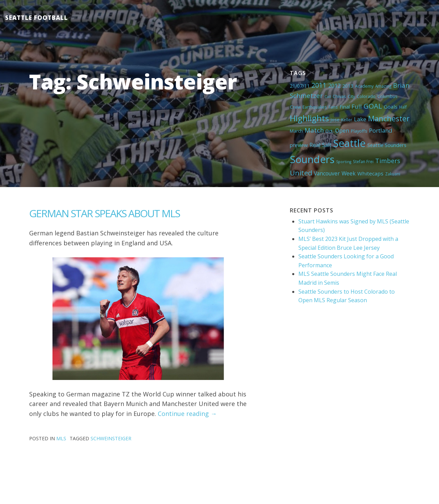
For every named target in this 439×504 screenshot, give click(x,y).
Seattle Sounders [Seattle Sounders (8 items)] (387, 145)
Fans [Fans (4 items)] (333, 107)
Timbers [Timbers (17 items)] (388, 161)
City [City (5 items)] (351, 96)
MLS (61, 438)
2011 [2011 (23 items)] (319, 85)
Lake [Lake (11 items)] (360, 119)
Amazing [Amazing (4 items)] (383, 86)
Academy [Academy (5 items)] (364, 86)
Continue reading (187, 414)
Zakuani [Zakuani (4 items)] (393, 174)
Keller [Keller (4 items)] (347, 120)
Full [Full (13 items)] (357, 106)
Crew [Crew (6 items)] (295, 107)
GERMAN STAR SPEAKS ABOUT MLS (104, 213)
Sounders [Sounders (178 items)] (312, 159)
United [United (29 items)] (301, 173)
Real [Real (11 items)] (315, 145)
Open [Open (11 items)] (342, 131)
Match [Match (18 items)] (314, 130)
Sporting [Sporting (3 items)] (344, 162)
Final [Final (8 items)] (345, 107)
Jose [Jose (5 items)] (335, 120)
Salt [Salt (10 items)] (327, 145)
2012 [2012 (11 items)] (334, 86)
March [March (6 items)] (296, 131)
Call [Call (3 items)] (328, 97)
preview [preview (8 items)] (299, 145)
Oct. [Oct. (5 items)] (329, 131)
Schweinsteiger (111, 438)
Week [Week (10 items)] (349, 173)
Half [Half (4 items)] (403, 107)
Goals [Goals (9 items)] (391, 107)
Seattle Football (37, 18)
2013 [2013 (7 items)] (348, 86)
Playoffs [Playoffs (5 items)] (359, 131)
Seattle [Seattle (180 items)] (349, 143)
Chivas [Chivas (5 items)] (339, 96)
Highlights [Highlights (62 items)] (309, 118)
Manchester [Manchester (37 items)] (389, 118)
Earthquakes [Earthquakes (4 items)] (315, 107)
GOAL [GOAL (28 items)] (373, 106)
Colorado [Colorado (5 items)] (366, 96)
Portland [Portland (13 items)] (381, 130)
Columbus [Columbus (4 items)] (387, 96)
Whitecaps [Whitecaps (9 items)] (370, 173)
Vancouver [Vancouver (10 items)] (327, 173)
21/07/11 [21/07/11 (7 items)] (300, 86)
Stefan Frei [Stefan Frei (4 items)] (363, 161)
